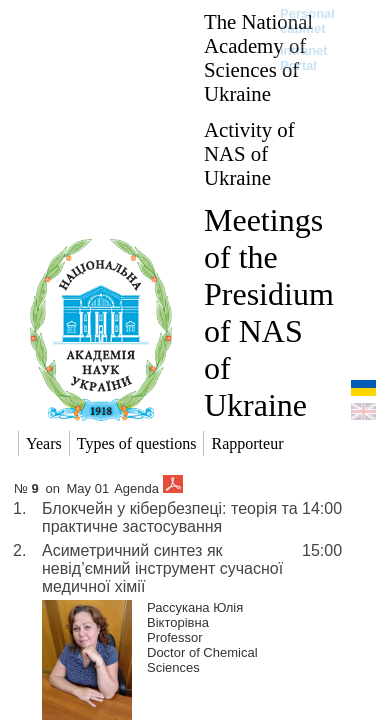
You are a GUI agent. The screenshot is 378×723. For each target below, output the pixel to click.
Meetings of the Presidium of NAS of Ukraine (269, 312)
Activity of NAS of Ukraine (249, 153)
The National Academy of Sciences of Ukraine (258, 57)
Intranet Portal (304, 58)
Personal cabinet (307, 21)
